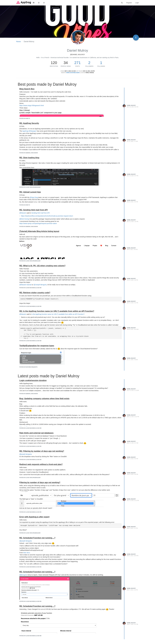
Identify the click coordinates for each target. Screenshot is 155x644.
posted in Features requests (28, 367)
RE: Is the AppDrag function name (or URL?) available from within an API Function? (57, 311)
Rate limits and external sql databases (36, 433)
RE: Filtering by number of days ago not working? (42, 451)
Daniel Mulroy (131, 105)
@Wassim (23, 213)
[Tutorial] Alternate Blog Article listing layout (39, 231)
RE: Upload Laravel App (30, 192)
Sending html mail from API (41, 213)
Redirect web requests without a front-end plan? (41, 464)
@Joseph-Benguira (40, 285)
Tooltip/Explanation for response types (37, 346)
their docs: (27, 553)
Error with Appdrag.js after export (34, 517)
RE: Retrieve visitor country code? (35, 293)
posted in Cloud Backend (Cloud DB (30, 288)
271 (77, 63)
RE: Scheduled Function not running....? (37, 538)
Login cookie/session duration (33, 380)
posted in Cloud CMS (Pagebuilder (30, 187)
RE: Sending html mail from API (34, 210)
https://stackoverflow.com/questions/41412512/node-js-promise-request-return (47, 216)
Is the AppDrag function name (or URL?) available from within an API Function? (58, 314)
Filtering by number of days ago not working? (40, 482)
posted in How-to (25, 118)
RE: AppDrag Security (29, 123)
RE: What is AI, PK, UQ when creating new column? (42, 266)
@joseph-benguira (26, 454)
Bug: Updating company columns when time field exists (44, 399)
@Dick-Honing (24, 219)
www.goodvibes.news (73, 73)
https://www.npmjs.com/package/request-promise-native (38, 223)
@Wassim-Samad (25, 285)
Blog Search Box (27, 89)
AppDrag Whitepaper (29, 131)
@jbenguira (23, 575)
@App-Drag (34, 197)
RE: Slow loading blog (29, 158)
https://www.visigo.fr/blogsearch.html (32, 105)
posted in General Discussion (29, 153)
